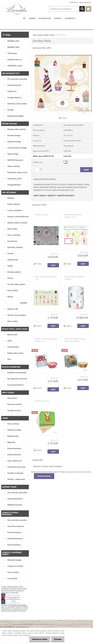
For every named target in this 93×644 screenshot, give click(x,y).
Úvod (35, 35)
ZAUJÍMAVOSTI (70, 18)
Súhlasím (58, 639)
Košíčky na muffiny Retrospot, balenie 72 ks (46, 340)
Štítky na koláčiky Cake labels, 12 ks (46, 278)
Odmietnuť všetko (39, 639)
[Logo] (17, 9)
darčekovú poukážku (18, 605)
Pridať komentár (44, 476)
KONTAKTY (58, 18)
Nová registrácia (85, 2)
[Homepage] (24, 18)
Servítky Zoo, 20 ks (42, 401)
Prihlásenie (74, 2)
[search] (82, 9)
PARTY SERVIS (40, 196)
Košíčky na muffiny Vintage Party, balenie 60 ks (75, 340)
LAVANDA (32, 18)
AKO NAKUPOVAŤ (45, 18)
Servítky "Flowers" (42, 215)
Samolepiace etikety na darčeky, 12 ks (73, 216)
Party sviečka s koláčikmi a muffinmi (75, 278)
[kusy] (36, 169)
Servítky (52, 35)
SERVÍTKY (51, 196)
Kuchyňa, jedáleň (43, 35)
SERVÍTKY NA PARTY (66, 196)
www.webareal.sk (22, 627)
